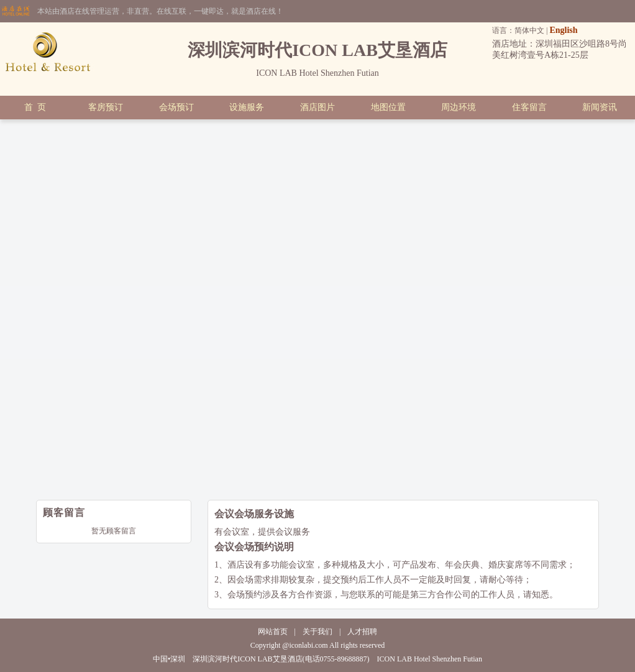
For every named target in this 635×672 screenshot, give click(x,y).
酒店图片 (317, 107)
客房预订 (106, 107)
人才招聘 (362, 632)
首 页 (35, 107)
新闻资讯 (600, 107)
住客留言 (529, 107)
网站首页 (273, 632)
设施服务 (247, 107)
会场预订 (176, 107)
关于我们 (317, 632)
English (563, 30)
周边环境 (459, 107)
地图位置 (388, 107)
